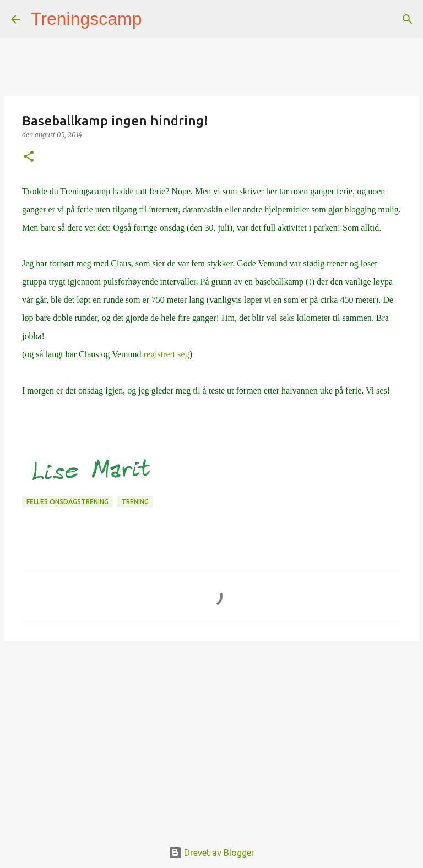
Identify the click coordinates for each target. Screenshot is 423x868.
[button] (29, 157)
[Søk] (158, 19)
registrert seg (167, 354)
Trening (135, 502)
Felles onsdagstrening (67, 502)
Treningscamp (86, 19)
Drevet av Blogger (211, 853)
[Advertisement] (211, 734)
